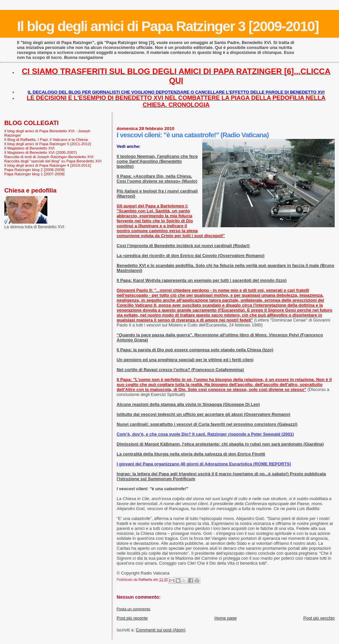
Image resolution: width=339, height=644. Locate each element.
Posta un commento (133, 609)
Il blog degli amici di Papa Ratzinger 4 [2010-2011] (48, 165)
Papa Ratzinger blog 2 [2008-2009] (34, 170)
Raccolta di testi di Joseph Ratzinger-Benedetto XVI (49, 157)
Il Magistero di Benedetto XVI (29, 148)
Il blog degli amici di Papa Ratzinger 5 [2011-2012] (48, 144)
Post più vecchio (319, 618)
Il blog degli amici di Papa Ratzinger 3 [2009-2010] (168, 26)
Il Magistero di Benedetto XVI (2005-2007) (41, 152)
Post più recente (132, 618)
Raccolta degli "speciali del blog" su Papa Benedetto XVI (53, 161)
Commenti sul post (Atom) (161, 630)
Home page (226, 618)
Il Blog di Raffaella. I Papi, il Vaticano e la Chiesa (46, 139)
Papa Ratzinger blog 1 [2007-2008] (34, 174)
